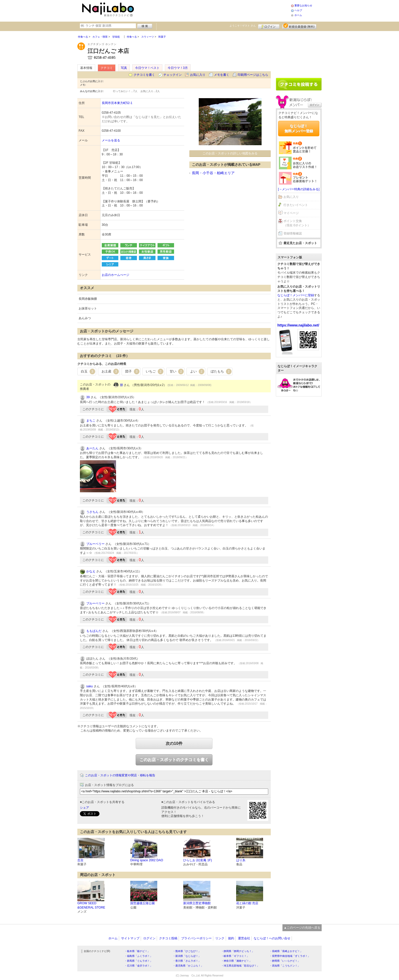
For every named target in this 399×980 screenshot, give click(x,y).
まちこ (91, 421)
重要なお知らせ (303, 5)
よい (197, 372)
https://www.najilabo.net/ (298, 325)
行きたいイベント (296, 205)
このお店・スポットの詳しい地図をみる (230, 153)
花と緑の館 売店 (247, 903)
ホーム (298, 15)
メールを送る (111, 140)
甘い (177, 372)
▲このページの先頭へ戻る (302, 928)
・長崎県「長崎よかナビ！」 (286, 951)
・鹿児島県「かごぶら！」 (188, 966)
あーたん (92, 448)
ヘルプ (298, 10)
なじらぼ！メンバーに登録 (296, 295)
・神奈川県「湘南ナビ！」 (236, 961)
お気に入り (198, 75)
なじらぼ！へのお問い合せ (272, 938)
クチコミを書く (144, 75)
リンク (220, 938)
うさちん (92, 512)
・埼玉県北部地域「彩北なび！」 (240, 966)
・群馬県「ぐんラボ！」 (138, 961)
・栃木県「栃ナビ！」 (137, 951)
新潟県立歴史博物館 (197, 903)
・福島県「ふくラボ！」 (138, 956)
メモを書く (222, 75)
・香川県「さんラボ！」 (187, 961)
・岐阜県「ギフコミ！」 (235, 956)
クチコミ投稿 (168, 938)
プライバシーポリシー (196, 938)
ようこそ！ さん (243, 26)
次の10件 (174, 743)
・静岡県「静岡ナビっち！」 (238, 951)
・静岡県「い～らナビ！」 (285, 961)
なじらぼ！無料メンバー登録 (299, 128)
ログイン (269, 26)
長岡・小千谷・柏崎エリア (213, 173)
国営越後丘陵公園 (142, 903)
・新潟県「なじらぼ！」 (187, 956)
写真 (124, 68)
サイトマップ (130, 938)
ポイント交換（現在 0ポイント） (297, 223)
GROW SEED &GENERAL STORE (91, 905)
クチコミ (107, 68)
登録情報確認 (293, 233)
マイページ (291, 213)
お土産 (110, 372)
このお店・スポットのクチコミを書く (174, 760)
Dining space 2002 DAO (147, 860)
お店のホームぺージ (116, 275)
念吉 (80, 860)
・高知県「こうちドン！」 (285, 966)
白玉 (88, 372)
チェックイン (173, 75)
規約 (231, 938)
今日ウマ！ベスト (147, 68)
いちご (155, 372)
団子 (132, 372)
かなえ (91, 571)
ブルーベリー (95, 544)
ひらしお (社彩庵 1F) (198, 860)
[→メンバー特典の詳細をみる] (299, 189)
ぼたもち (221, 372)
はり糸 (241, 860)
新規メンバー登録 (299, 26)
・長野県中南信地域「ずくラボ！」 (290, 956)
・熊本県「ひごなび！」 (187, 951)
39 (88, 397)
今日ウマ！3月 (178, 68)
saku (89, 686)
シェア (84, 808)
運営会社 (244, 938)
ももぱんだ (94, 631)
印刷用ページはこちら (253, 75)
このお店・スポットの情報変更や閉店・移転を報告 (120, 775)
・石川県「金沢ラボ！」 (138, 966)
